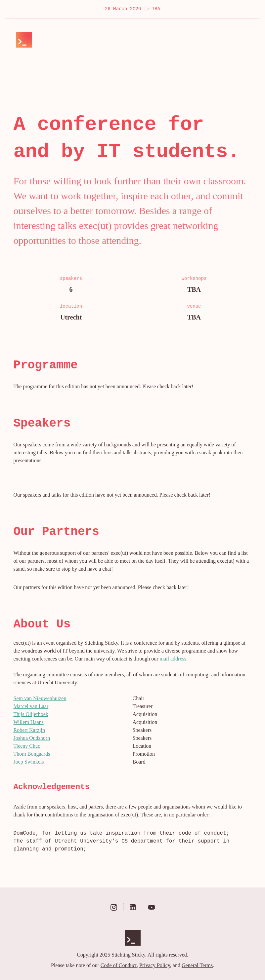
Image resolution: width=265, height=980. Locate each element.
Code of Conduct (119, 965)
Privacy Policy (155, 965)
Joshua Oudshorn (32, 738)
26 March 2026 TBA (132, 9)
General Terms (197, 965)
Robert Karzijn (29, 730)
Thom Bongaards (32, 754)
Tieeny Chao (27, 746)
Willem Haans (29, 722)
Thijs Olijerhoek (31, 714)
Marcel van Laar (31, 706)
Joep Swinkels (29, 762)
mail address (173, 659)
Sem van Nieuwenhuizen (40, 698)
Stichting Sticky (128, 955)
